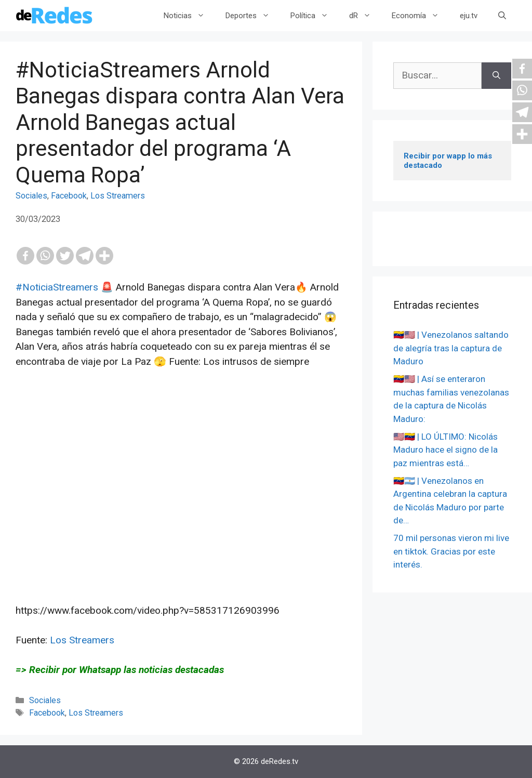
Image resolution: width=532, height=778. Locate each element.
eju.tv (469, 16)
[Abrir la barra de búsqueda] (502, 16)
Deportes (253, 16)
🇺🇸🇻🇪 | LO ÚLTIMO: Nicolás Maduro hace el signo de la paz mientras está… (445, 450)
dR (365, 16)
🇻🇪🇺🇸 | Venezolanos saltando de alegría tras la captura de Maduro (451, 348)
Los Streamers (118, 196)
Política (315, 16)
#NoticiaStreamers (57, 287)
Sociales (31, 196)
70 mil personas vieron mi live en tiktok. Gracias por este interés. (451, 551)
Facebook (69, 196)
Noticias (189, 16)
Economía (421, 16)
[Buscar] (496, 76)
